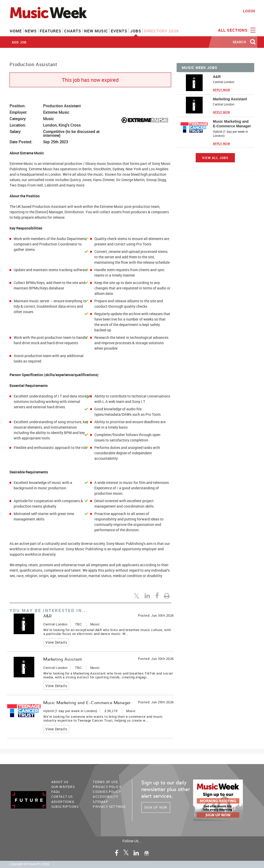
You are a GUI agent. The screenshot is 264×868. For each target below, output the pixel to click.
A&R (48, 616)
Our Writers (63, 787)
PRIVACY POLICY (107, 787)
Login (249, 11)
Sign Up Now (156, 807)
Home (16, 31)
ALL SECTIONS (236, 30)
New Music (96, 31)
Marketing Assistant (63, 659)
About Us (60, 782)
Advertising (63, 802)
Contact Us (62, 796)
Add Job (19, 42)
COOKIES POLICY (107, 792)
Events (119, 31)
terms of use (105, 782)
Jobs (136, 31)
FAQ (56, 792)
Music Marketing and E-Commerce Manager (87, 703)
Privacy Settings (109, 807)
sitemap (100, 802)
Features (51, 31)
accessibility (105, 796)
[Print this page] (168, 596)
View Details (56, 642)
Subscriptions (65, 807)
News (31, 31)
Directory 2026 (162, 31)
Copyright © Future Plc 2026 (29, 864)
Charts (73, 31)
